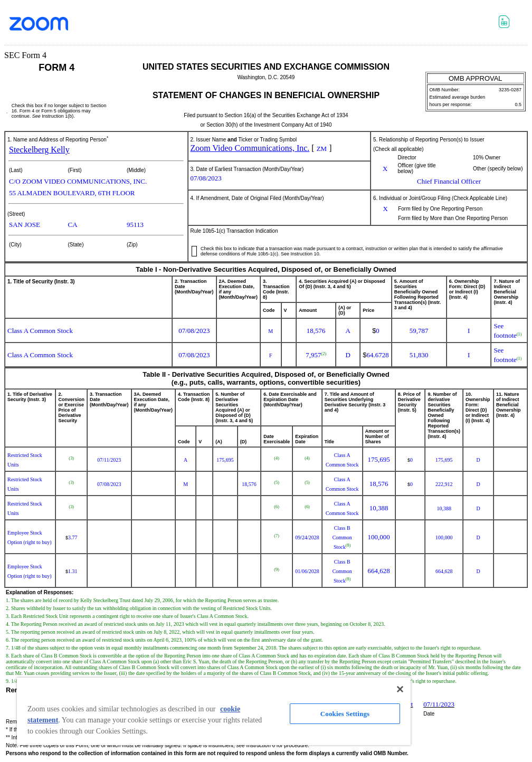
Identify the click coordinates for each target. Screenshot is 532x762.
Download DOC (470, 23)
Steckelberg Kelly (39, 150)
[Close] (400, 689)
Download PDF (488, 26)
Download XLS (507, 23)
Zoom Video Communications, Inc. (250, 148)
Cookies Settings (345, 714)
